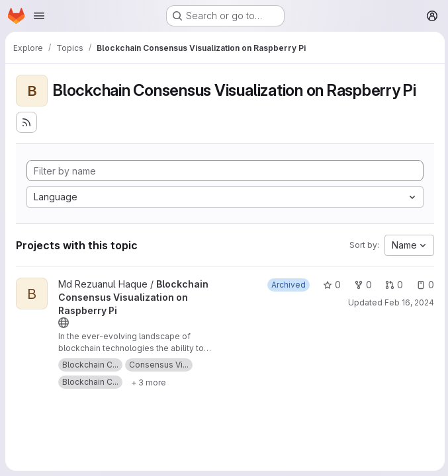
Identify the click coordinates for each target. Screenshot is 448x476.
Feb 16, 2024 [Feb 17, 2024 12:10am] (407, 302)
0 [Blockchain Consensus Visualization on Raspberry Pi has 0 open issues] (423, 285)
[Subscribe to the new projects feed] (26, 122)
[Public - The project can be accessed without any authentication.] (64, 323)
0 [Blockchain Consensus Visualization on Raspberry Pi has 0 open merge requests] (392, 285)
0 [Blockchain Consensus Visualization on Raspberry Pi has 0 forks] (361, 285)
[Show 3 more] (149, 382)
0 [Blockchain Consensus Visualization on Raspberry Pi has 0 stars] (330, 285)
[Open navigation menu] (39, 16)
